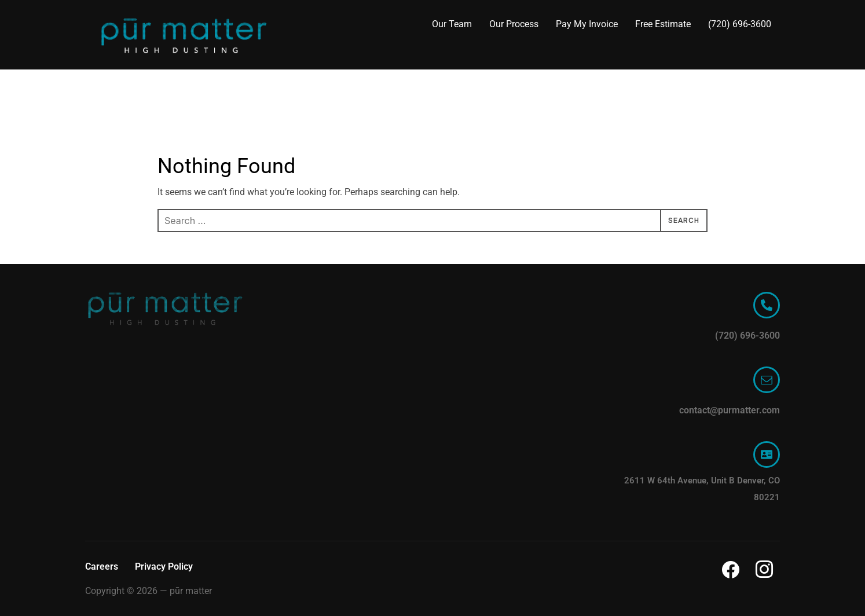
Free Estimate (663, 24)
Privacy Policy (164, 566)
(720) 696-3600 (740, 24)
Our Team (452, 24)
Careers (102, 566)
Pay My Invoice (587, 24)
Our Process (514, 24)
